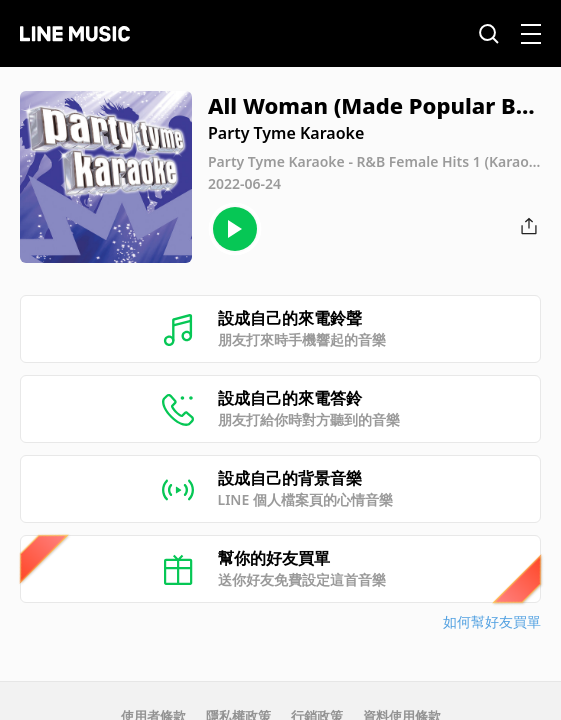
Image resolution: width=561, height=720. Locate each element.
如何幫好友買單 (492, 621)
